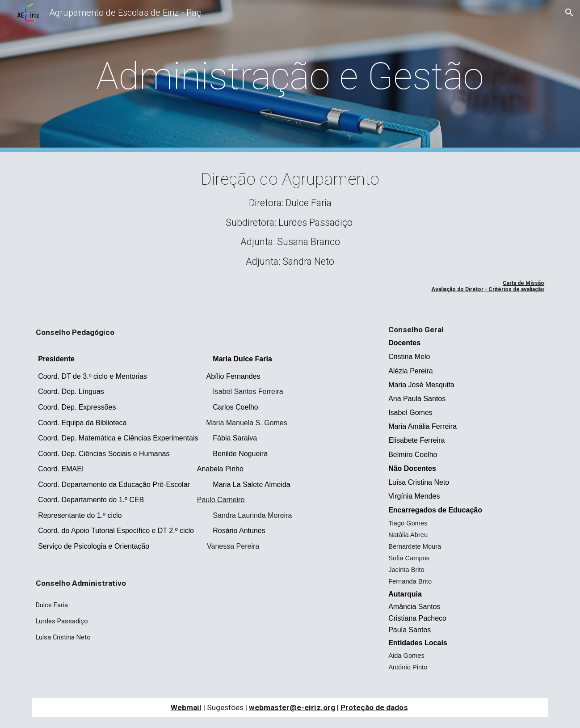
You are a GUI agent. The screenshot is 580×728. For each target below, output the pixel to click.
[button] (569, 13)
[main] (290, 76)
